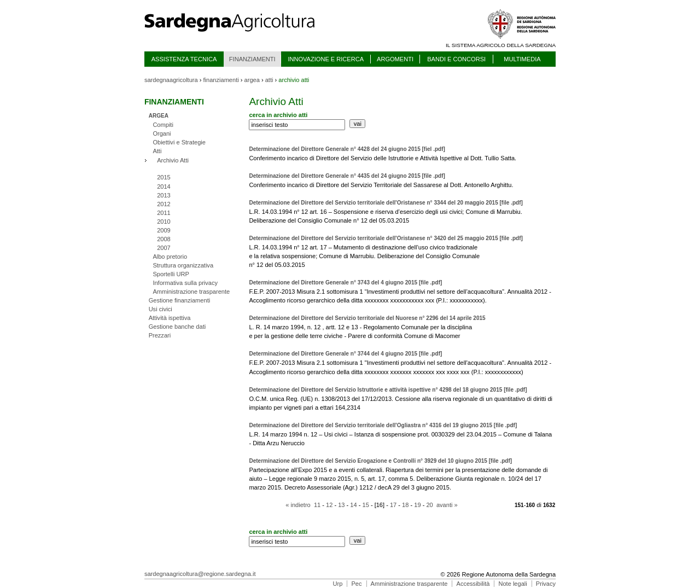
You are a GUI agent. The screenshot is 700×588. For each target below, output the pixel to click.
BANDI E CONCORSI (456, 59)
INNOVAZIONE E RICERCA (326, 59)
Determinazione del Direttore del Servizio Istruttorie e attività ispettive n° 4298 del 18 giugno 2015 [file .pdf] (388, 390)
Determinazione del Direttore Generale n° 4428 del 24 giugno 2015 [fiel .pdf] (347, 149)
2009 (164, 230)
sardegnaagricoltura (171, 80)
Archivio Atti (173, 160)
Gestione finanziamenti (180, 300)
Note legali (512, 584)
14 (353, 505)
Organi (162, 133)
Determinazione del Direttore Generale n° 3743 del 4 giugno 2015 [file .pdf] (345, 283)
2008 (164, 239)
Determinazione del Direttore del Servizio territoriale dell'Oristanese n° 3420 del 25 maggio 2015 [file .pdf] (386, 238)
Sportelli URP (171, 274)
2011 (164, 213)
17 (393, 505)
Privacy (546, 584)
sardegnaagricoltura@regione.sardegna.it (200, 574)
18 (405, 505)
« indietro (298, 505)
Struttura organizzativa (183, 265)
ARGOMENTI (395, 59)
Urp (338, 584)
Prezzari (160, 335)
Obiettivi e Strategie (179, 142)
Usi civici (161, 309)
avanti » (447, 505)
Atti (157, 151)
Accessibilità (473, 584)
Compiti (163, 125)
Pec (356, 584)
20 (429, 505)
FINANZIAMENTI (252, 59)
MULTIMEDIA (522, 59)
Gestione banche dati (177, 327)
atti (269, 80)
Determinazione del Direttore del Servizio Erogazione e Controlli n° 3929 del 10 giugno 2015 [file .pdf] (380, 461)
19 (417, 505)
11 (317, 505)
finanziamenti (221, 80)
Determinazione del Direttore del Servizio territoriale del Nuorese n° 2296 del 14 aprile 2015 (367, 318)
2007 (164, 248)
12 (329, 505)
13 (341, 505)
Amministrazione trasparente (191, 292)
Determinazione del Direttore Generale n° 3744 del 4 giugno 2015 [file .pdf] (345, 354)
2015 (164, 177)
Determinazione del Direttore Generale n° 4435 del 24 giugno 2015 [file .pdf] (347, 176)
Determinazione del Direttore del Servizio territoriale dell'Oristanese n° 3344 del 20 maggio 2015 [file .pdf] (386, 203)
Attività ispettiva (170, 318)
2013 (164, 195)
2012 (164, 204)
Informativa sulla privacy (185, 283)
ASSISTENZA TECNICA (184, 59)
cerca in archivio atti (278, 115)
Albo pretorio (170, 257)
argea (252, 80)
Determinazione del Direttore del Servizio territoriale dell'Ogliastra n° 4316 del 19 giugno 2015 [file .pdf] (383, 425)
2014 (164, 187)
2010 (164, 222)
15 (366, 505)
